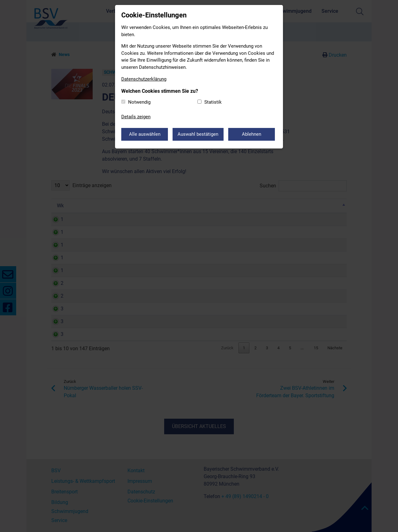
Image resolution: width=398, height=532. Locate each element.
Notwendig (139, 102)
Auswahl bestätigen (198, 134)
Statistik (213, 102)
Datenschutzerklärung (144, 79)
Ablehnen (252, 134)
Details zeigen (136, 117)
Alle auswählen (145, 134)
